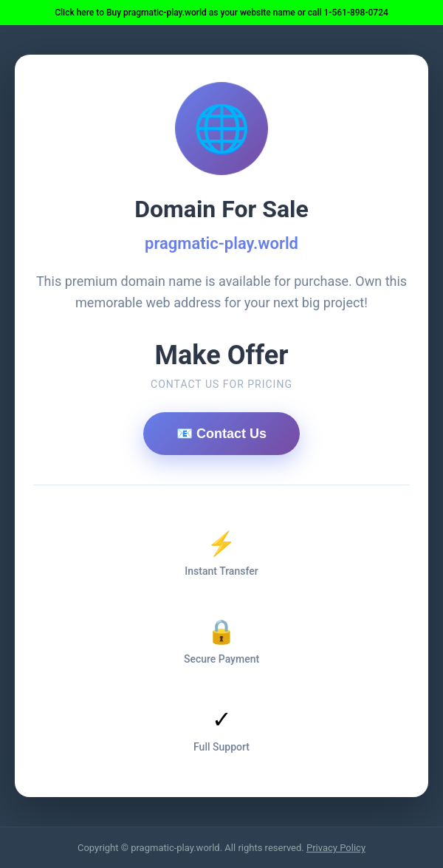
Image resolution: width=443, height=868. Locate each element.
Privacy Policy (336, 848)
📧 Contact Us (221, 434)
